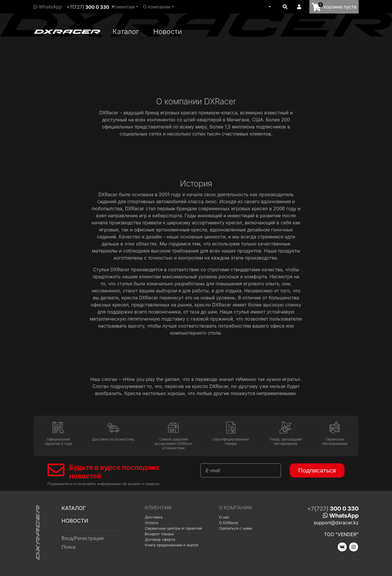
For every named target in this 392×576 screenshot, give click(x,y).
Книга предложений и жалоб (172, 545)
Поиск (69, 547)
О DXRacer (229, 523)
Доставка (154, 517)
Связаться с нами (235, 528)
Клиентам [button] (123, 7)
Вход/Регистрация (83, 538)
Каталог (126, 32)
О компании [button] (157, 7)
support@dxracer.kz (336, 523)
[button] (269, 7)
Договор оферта (160, 539)
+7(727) (88, 7)
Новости (168, 32)
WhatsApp (48, 7)
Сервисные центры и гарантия (173, 528)
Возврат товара (159, 534)
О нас (224, 517)
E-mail (213, 470)
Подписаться (317, 470)
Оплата (151, 523)
